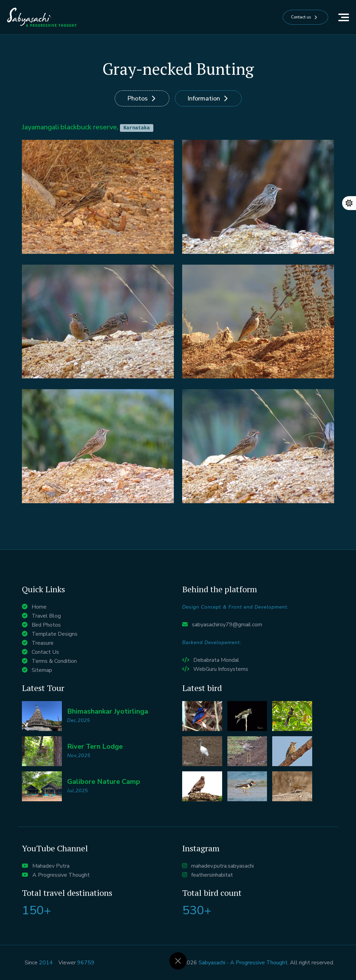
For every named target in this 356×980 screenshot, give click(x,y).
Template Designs (55, 634)
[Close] (178, 961)
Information (204, 98)
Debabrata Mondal (216, 660)
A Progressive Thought (61, 875)
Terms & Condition (54, 661)
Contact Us (45, 652)
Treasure (43, 643)
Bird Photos (46, 625)
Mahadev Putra (51, 866)
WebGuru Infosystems (221, 669)
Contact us (291, 17)
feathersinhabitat (212, 875)
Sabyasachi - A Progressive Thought (243, 963)
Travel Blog (46, 616)
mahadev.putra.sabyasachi (222, 866)
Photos (137, 98)
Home (39, 607)
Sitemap (42, 670)
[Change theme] (349, 203)
